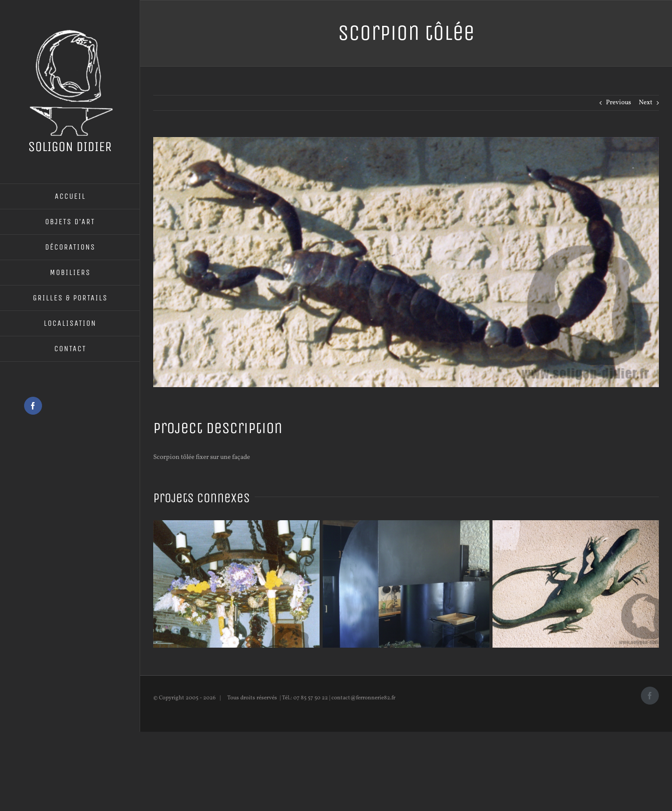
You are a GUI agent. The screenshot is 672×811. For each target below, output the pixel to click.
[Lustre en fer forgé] (236, 525)
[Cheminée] (406, 525)
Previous (618, 103)
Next (646, 103)
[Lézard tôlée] (576, 525)
